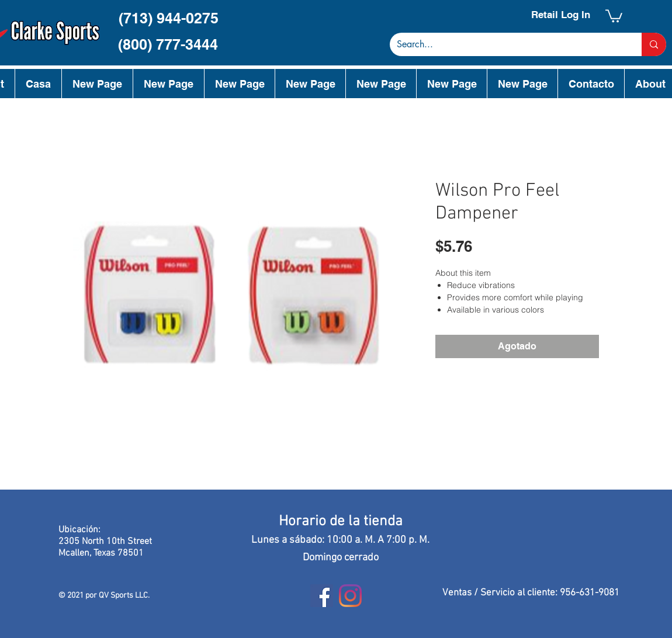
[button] (614, 15)
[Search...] (507, 44)
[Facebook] (322, 596)
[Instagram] (350, 596)
